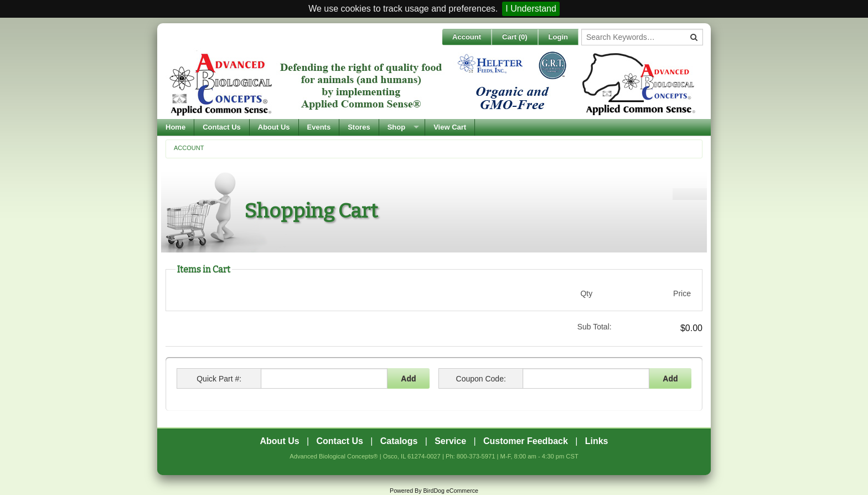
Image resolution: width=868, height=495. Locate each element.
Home (175, 127)
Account (467, 37)
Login (558, 37)
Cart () (515, 37)
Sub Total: (595, 327)
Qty (586, 293)
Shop (397, 127)
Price (682, 293)
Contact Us (222, 127)
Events (319, 127)
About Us (274, 127)
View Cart (450, 127)
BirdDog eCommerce (451, 491)
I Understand (531, 9)
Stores (359, 127)
